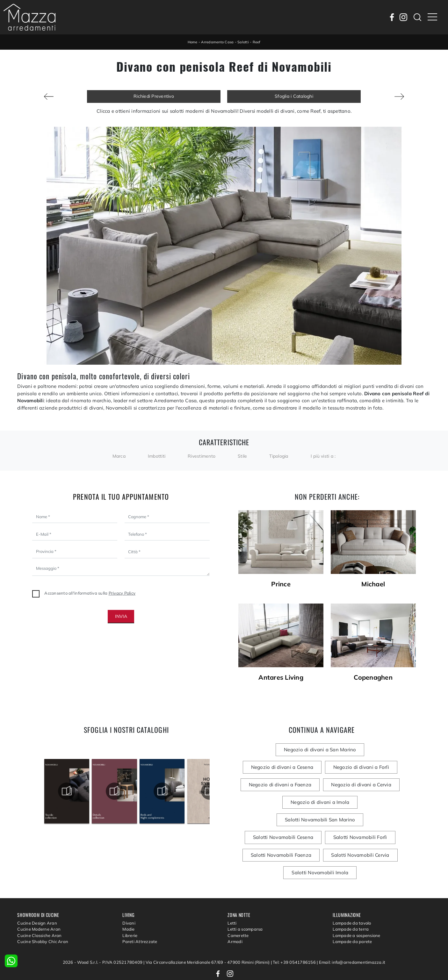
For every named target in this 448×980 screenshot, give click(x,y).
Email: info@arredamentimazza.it (352, 934)
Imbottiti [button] (157, 456)
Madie (128, 901)
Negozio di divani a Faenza (353, 767)
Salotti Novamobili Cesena (360, 803)
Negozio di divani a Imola (355, 785)
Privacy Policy (122, 593)
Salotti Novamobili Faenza (352, 820)
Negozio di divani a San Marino (282, 750)
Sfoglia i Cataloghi (294, 96)
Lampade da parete (352, 913)
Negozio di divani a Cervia (284, 785)
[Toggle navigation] (432, 17)
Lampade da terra (351, 901)
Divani (129, 895)
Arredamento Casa (217, 42)
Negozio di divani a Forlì (282, 767)
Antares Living (281, 677)
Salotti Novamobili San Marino (283, 803)
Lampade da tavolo (352, 895)
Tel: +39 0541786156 (295, 934)
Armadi (235, 913)
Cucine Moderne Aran (39, 901)
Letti (232, 895)
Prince (281, 584)
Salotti (245, 42)
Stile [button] (242, 456)
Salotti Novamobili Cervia (285, 838)
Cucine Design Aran (37, 895)
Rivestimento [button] (202, 456)
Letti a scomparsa (245, 901)
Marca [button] (119, 456)
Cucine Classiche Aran (39, 907)
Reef (259, 42)
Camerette (238, 907)
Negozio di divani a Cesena (361, 750)
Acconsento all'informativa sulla (90, 593)
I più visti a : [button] (323, 456)
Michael (373, 584)
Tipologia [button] (279, 456)
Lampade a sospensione (356, 907)
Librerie (130, 907)
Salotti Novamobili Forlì (283, 820)
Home (191, 42)
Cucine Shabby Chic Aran (43, 913)
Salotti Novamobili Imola (354, 838)
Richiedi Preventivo (154, 96)
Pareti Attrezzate (140, 913)
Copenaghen (373, 677)
